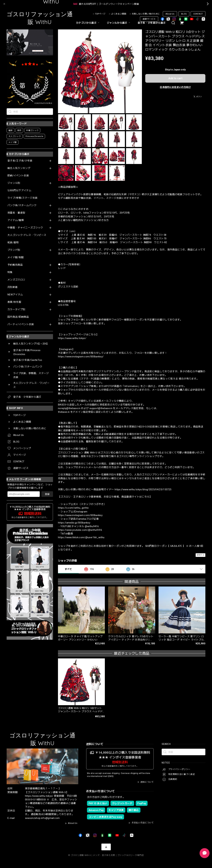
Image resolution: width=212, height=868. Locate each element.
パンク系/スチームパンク (22, 205)
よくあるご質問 (119, 14)
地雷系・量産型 (16, 213)
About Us (170, 14)
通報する (200, 555)
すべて (68, 569)
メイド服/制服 (16, 257)
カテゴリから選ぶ (88, 23)
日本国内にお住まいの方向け (175, 87)
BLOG (184, 14)
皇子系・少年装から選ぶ (152, 23)
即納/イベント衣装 (18, 176)
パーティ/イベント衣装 (21, 324)
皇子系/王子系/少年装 (20, 161)
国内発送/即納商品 (18, 317)
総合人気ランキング (19, 168)
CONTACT (198, 14)
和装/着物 (13, 243)
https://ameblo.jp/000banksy (74, 523)
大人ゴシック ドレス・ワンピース (27, 235)
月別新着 (13, 287)
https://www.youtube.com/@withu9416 (80, 530)
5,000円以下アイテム (19, 191)
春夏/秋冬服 (14, 302)
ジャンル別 (14, 183)
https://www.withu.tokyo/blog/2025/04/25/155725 (143, 489)
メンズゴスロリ (16, 280)
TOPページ (100, 14)
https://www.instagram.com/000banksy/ (81, 357)
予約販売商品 (15, 265)
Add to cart (175, 78)
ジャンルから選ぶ (119, 23)
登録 (47, 494)
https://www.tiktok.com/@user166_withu (81, 537)
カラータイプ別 (16, 310)
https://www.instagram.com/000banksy (80, 515)
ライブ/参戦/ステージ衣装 (22, 198)
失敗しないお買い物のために (146, 14)
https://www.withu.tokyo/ (72, 338)
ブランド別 (14, 250)
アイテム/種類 (16, 220)
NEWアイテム (15, 295)
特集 (10, 272)
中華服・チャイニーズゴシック (25, 228)
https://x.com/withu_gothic (73, 508)
